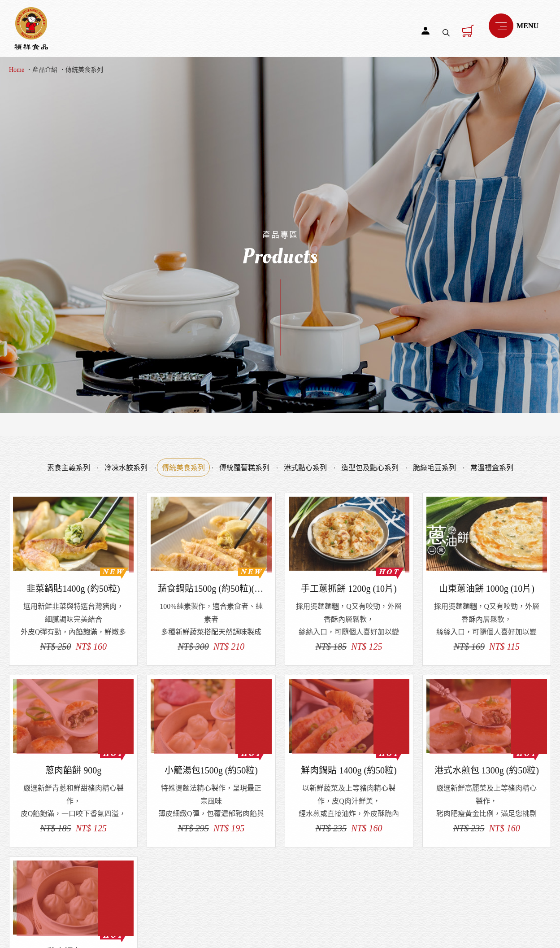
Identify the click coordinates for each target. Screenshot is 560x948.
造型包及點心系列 (370, 468)
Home (17, 70)
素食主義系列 (69, 468)
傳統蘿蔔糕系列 (244, 468)
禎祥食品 (31, 28)
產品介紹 (45, 70)
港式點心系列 (305, 468)
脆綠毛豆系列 (434, 468)
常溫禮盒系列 (492, 468)
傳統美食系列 (84, 70)
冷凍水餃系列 (126, 468)
